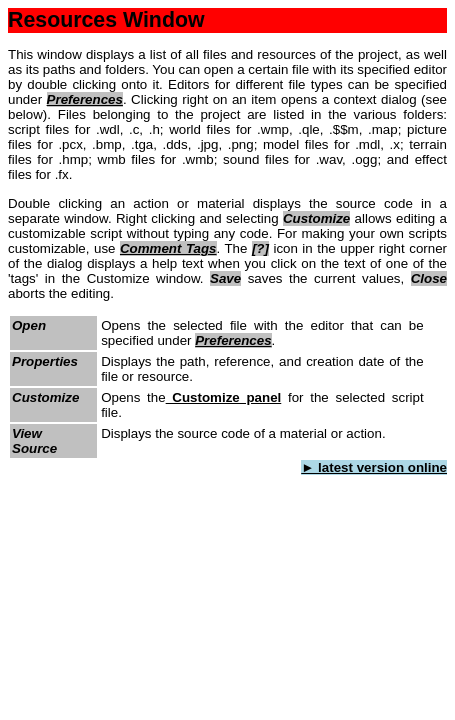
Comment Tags (168, 248)
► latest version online (374, 467)
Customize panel (224, 397)
